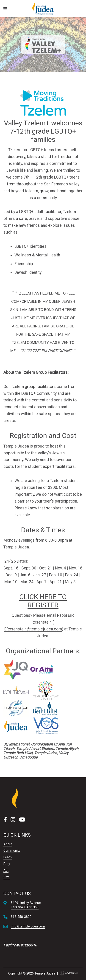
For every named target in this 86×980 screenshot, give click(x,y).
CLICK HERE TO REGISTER (43, 601)
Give (7, 877)
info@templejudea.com (28, 926)
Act (6, 870)
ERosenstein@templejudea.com (33, 629)
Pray (7, 864)
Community (12, 851)
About (8, 844)
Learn (8, 857)
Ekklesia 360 (69, 973)
